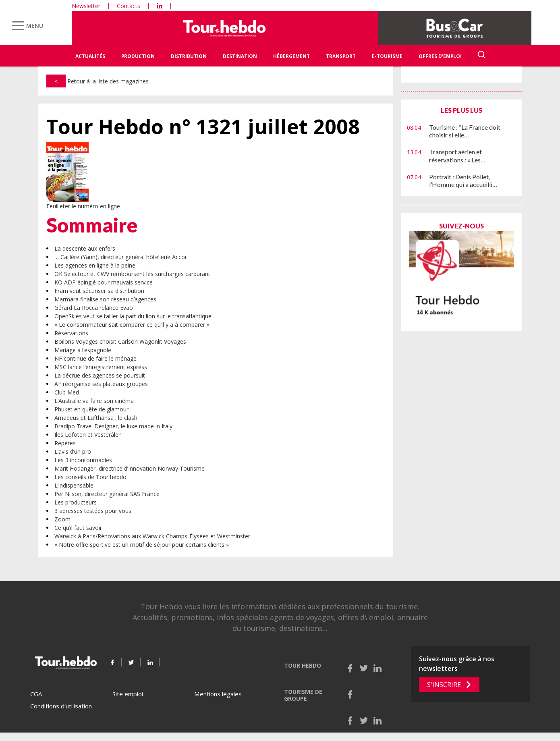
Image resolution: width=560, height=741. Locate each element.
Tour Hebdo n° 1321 (203, 127)
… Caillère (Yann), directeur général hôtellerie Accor (121, 257)
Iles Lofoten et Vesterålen (88, 435)
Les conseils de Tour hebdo (90, 477)
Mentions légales (218, 694)
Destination (240, 56)
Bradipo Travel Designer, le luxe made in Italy (113, 426)
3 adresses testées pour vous (93, 511)
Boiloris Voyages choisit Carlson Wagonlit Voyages (120, 341)
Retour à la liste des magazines (97, 81)
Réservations (71, 333)
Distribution (189, 56)
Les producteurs (76, 502)
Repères (65, 443)
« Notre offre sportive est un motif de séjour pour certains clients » (142, 545)
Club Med (67, 392)
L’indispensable (74, 485)
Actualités (90, 56)
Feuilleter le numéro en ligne (83, 206)
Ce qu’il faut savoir (78, 528)
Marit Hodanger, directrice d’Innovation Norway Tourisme (130, 468)
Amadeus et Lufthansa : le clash (96, 418)
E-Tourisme (387, 56)
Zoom (62, 519)
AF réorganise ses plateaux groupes (101, 384)
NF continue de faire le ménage (95, 358)
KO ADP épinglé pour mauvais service (104, 282)
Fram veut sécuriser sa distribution (99, 291)
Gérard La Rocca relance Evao (94, 308)
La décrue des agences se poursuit (100, 375)
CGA (36, 694)
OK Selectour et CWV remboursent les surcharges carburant (132, 274)
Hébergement (291, 56)
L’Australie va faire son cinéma (94, 401)
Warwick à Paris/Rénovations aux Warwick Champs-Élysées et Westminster (152, 536)
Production (138, 56)
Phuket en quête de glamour (91, 409)
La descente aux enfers (85, 248)
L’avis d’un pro (73, 451)
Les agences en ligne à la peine (95, 265)
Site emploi (128, 694)
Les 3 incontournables (83, 460)
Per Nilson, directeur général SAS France (107, 494)
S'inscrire (444, 685)
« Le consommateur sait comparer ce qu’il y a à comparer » (132, 325)
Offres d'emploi (440, 56)
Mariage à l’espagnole (83, 350)
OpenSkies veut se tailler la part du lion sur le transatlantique (133, 316)
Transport (341, 56)
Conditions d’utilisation (61, 706)
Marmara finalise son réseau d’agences (105, 299)
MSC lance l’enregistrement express (101, 367)
